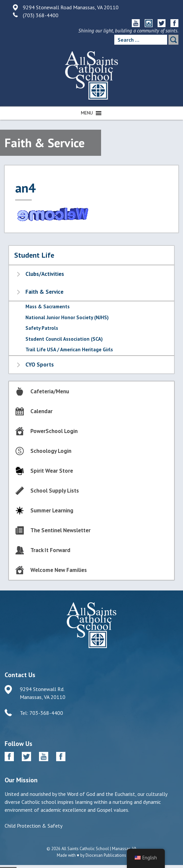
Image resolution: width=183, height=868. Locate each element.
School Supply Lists (55, 491)
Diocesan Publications (106, 855)
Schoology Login (51, 451)
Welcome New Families (59, 570)
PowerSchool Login (54, 431)
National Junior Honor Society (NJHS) (67, 317)
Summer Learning (52, 510)
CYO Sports (40, 365)
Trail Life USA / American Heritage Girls (69, 349)
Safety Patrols (42, 328)
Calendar (41, 411)
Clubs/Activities (45, 274)
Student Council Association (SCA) (64, 339)
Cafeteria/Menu (50, 391)
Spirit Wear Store (52, 471)
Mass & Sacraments (48, 306)
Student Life (34, 255)
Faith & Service (44, 292)
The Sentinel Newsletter (60, 530)
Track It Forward (50, 550)
